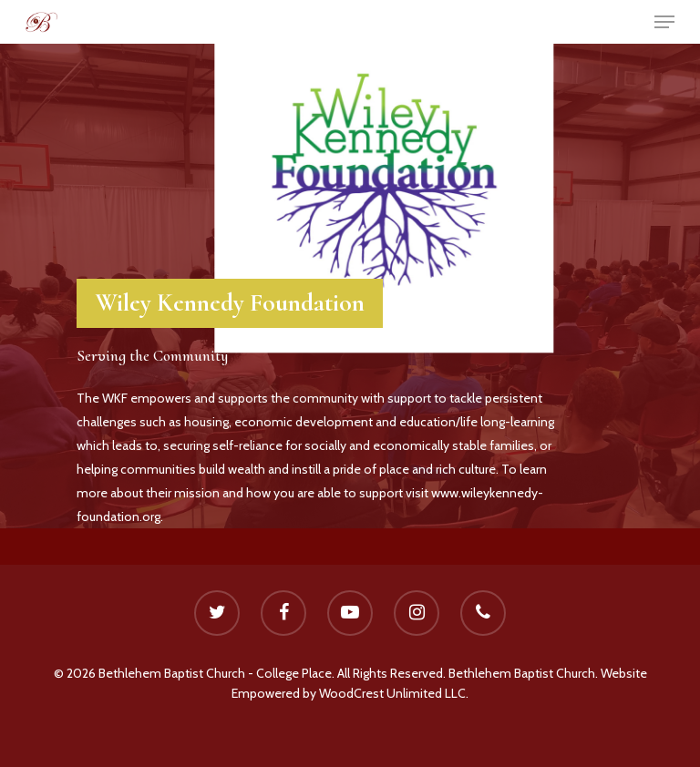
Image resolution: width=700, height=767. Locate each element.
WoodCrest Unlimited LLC (392, 693)
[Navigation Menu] (664, 22)
